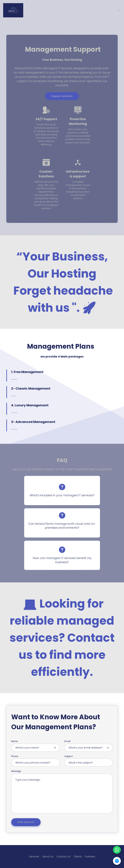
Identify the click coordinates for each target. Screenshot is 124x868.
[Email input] (89, 748)
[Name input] (35, 748)
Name (15, 741)
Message (16, 771)
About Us (48, 857)
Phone (15, 756)
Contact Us (64, 857)
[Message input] (62, 794)
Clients (78, 857)
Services (34, 857)
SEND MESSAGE (26, 822)
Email (67, 741)
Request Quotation (62, 96)
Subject (69, 756)
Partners (90, 857)
